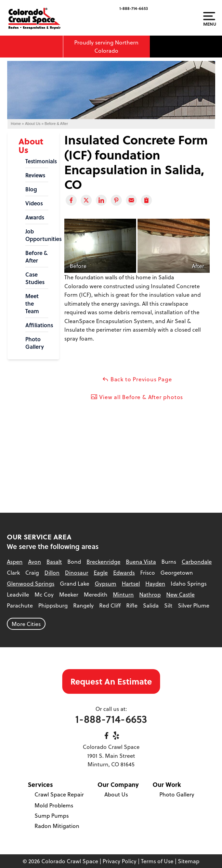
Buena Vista (141, 561)
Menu (209, 19)
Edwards (124, 572)
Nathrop (150, 594)
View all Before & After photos (137, 397)
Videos (34, 203)
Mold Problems (54, 805)
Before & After (36, 257)
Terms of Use (157, 861)
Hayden (155, 583)
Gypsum (106, 583)
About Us (31, 145)
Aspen (15, 561)
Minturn (123, 594)
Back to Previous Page (137, 379)
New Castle (180, 594)
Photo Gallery (35, 343)
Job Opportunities (37, 235)
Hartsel (131, 583)
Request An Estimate (111, 681)
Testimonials (37, 161)
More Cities (26, 624)
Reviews (35, 175)
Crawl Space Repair (59, 794)
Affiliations (37, 325)
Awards (35, 217)
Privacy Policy (120, 861)
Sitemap (189, 861)
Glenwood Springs (31, 583)
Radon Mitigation (57, 826)
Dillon (52, 572)
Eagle (101, 572)
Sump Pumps (52, 815)
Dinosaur (77, 572)
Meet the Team (32, 304)
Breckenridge (103, 561)
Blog (31, 189)
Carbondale (197, 561)
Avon (35, 561)
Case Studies (35, 278)
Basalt (54, 561)
